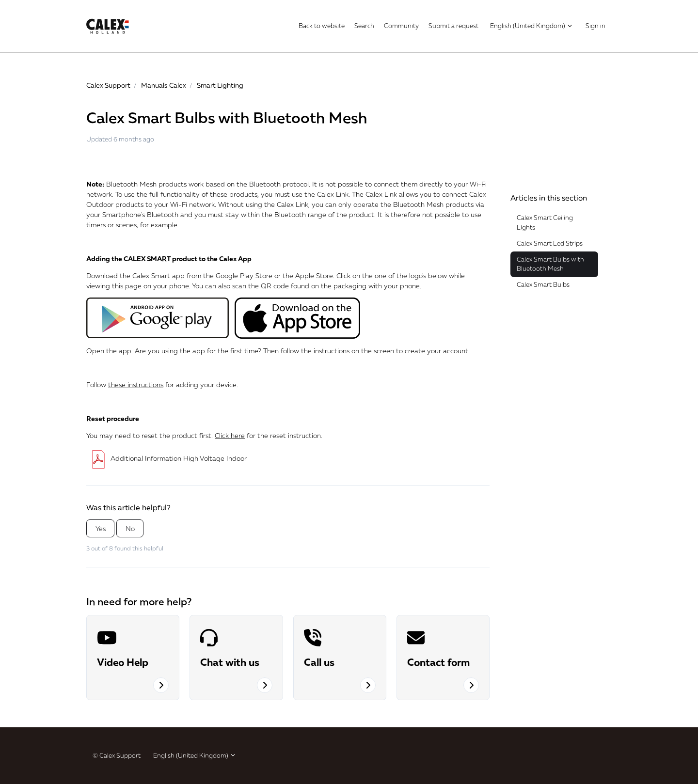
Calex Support (108, 85)
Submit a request (453, 26)
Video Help (123, 662)
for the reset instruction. (269, 435)
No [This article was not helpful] (130, 528)
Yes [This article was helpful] (101, 528)
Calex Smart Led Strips (550, 243)
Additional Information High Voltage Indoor (167, 458)
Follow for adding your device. (162, 384)
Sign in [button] (595, 26)
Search (364, 26)
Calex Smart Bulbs (543, 284)
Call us (319, 662)
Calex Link (333, 194)
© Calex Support (117, 755)
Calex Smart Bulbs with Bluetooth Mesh (550, 264)
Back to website (322, 26)
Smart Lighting (220, 85)
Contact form (438, 662)
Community (401, 26)
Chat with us (230, 662)
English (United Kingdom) (531, 26)
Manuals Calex (164, 85)
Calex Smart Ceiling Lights (545, 222)
